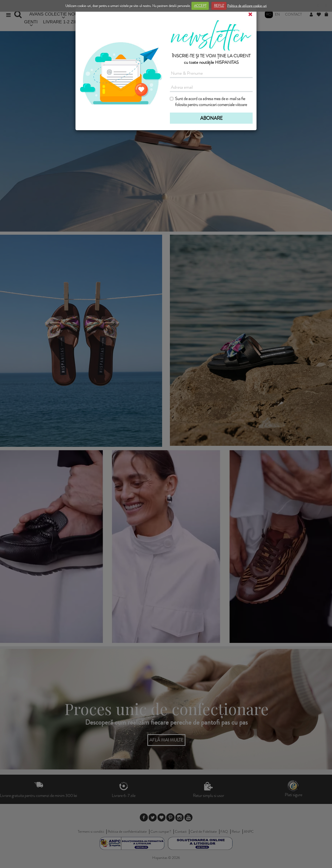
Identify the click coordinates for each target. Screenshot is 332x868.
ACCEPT (200, 6)
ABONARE (211, 118)
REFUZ (219, 6)
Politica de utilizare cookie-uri (247, 6)
